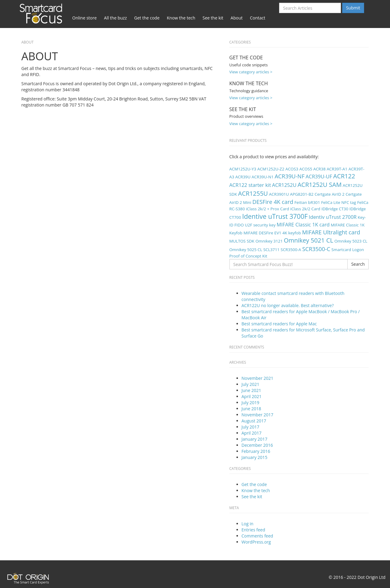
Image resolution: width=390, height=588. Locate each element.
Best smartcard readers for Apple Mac (279, 324)
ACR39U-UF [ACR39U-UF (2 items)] (319, 177)
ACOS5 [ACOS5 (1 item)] (306, 169)
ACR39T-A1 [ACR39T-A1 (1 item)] (337, 169)
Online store (84, 18)
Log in (248, 524)
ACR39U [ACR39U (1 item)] (243, 177)
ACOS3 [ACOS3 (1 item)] (292, 169)
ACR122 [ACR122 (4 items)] (344, 176)
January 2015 (255, 457)
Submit (353, 8)
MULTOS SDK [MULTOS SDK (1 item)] (242, 241)
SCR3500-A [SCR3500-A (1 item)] (291, 250)
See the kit (213, 18)
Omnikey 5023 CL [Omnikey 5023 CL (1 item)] (351, 241)
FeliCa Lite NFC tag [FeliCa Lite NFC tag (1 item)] (339, 202)
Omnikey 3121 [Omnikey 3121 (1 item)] (269, 241)
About (237, 18)
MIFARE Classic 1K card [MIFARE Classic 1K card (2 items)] (303, 225)
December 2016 (257, 445)
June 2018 (251, 409)
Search (358, 264)
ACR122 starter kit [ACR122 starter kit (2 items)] (250, 185)
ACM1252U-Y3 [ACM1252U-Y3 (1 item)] (243, 169)
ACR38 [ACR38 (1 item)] (319, 169)
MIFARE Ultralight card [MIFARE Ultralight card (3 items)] (331, 232)
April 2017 (252, 433)
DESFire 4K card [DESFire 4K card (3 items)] (273, 202)
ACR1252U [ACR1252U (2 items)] (284, 185)
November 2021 (258, 378)
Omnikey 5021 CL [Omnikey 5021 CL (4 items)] (308, 240)
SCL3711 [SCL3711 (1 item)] (271, 250)
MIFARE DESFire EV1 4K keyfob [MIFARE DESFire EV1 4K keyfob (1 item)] (272, 233)
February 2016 (256, 451)
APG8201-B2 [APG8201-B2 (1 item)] (302, 194)
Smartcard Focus (43, 13)
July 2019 (251, 402)
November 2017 (258, 415)
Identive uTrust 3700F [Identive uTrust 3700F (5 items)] (275, 216)
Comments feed (257, 536)
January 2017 (255, 439)
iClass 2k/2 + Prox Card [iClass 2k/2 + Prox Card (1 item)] (268, 209)
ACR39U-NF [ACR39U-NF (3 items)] (289, 176)
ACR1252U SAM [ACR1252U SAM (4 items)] (319, 185)
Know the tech (181, 18)
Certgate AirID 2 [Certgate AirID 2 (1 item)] (330, 194)
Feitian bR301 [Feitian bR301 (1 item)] (307, 202)
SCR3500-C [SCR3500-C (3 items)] (316, 249)
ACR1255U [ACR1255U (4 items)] (253, 193)
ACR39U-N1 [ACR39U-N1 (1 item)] (263, 177)
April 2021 (252, 396)
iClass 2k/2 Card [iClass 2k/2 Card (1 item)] (305, 209)
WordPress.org (256, 542)
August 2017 (254, 421)
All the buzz (115, 18)
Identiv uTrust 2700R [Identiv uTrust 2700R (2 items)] (333, 217)
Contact (257, 18)
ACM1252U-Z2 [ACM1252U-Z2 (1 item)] (271, 169)
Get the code (147, 18)
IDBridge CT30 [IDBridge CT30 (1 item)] (335, 209)
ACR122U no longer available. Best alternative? (288, 305)
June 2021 (251, 390)
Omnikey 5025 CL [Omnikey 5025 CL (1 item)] (246, 250)
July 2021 (251, 384)
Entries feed (253, 530)
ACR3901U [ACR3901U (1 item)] (279, 194)
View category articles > (251, 72)
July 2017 (251, 427)
